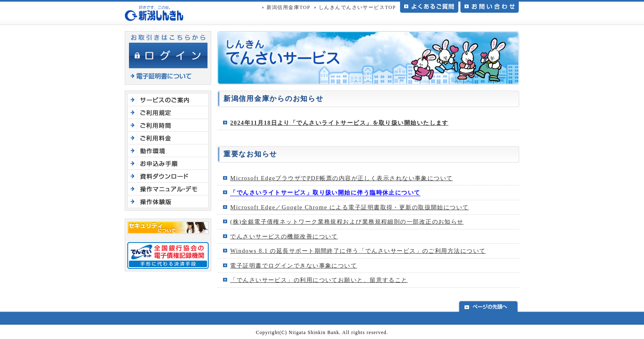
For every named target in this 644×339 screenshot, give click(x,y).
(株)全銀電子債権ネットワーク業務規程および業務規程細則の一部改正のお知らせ (347, 222)
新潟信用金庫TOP (289, 7)
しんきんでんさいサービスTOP (357, 7)
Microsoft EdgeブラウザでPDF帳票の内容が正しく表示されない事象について (341, 178)
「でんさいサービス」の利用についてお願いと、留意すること (319, 280)
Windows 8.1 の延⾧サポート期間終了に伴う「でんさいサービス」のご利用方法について (358, 251)
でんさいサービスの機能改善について (284, 236)
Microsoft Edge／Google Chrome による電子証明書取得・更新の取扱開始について (349, 207)
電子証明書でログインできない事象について (293, 266)
